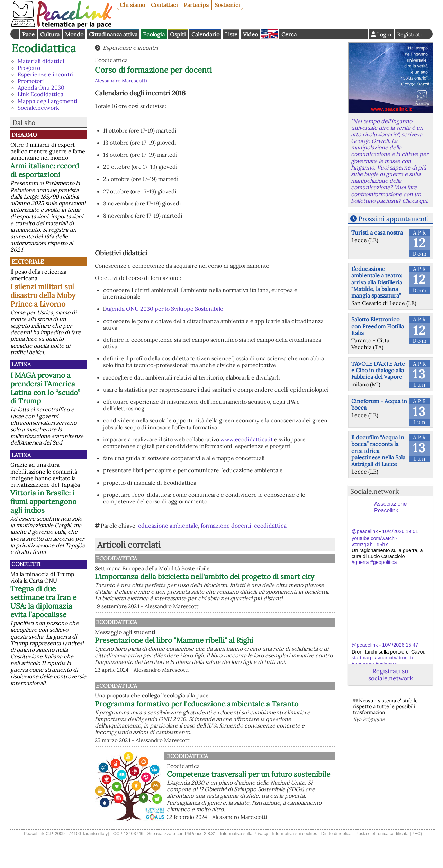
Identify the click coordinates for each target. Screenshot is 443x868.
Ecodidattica (44, 48)
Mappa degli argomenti (48, 101)
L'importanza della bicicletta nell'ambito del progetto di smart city (239, 581)
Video (250, 34)
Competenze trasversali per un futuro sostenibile (248, 805)
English (270, 34)
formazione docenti (226, 526)
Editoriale (28, 262)
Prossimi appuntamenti (394, 219)
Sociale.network (38, 108)
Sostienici (227, 5)
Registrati (409, 34)
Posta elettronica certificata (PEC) (389, 864)
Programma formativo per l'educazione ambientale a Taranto (232, 730)
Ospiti (178, 34)
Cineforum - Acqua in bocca (379, 404)
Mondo (74, 34)
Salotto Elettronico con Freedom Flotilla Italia (378, 326)
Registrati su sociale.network (391, 675)
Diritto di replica (336, 864)
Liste (231, 34)
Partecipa (196, 5)
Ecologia (154, 34)
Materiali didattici (41, 61)
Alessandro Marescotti (121, 81)
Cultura (50, 34)
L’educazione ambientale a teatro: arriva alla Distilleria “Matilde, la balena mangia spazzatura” (377, 282)
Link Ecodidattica (40, 94)
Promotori (31, 81)
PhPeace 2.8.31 (201, 864)
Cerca (289, 34)
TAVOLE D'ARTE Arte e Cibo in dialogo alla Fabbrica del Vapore (378, 370)
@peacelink (365, 531)
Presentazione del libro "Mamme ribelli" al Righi (246, 655)
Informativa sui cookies (295, 864)
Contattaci (164, 5)
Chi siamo (132, 5)
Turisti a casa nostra (377, 232)
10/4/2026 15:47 (400, 645)
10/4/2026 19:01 (400, 531)
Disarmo (24, 135)
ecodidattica (270, 526)
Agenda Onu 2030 (41, 88)
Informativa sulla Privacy (244, 864)
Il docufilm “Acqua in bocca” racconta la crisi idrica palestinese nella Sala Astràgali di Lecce (378, 451)
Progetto (29, 68)
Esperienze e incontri (46, 74)
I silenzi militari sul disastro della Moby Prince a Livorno (43, 295)
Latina (21, 364)
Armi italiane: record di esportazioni (45, 170)
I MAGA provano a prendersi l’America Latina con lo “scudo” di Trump (45, 388)
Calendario (205, 34)
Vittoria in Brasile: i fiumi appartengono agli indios (43, 501)
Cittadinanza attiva (113, 34)
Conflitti (26, 564)
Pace (28, 34)
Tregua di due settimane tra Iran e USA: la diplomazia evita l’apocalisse (43, 602)
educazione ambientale (168, 526)
